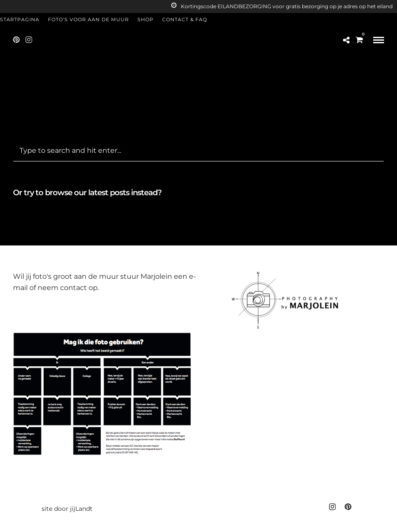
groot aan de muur (86, 276)
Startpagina (20, 19)
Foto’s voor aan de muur (88, 19)
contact (74, 288)
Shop (146, 19)
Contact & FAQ (185, 19)
